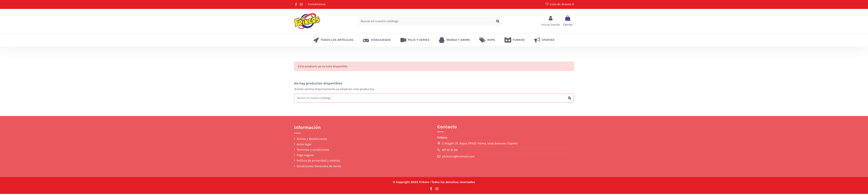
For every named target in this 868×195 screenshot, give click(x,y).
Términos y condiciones (313, 151)
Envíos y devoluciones (312, 140)
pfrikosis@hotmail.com (458, 158)
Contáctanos (317, 4)
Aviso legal (304, 145)
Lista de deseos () (560, 4)
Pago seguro (305, 156)
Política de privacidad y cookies (318, 162)
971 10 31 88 (450, 151)
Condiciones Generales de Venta (319, 167)
